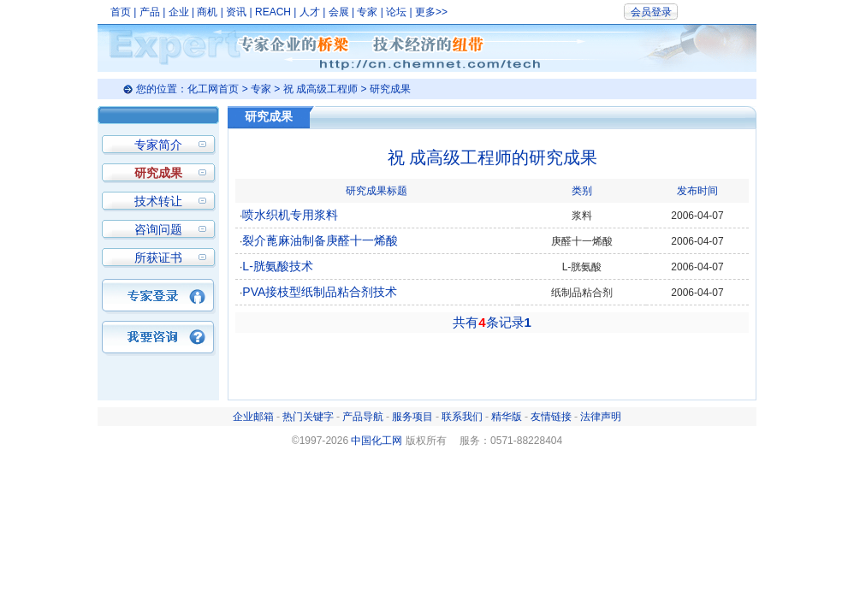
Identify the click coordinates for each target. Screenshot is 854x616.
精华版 (507, 417)
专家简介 (158, 145)
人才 (310, 12)
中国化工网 (377, 441)
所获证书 (158, 258)
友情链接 (551, 417)
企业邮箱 (253, 417)
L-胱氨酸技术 (277, 266)
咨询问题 (158, 229)
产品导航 (363, 417)
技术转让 (158, 201)
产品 (150, 12)
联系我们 (462, 417)
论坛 (396, 12)
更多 (425, 12)
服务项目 (412, 417)
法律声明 (601, 417)
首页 (121, 12)
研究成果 (158, 173)
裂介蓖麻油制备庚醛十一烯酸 (320, 240)
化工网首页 (213, 89)
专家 (367, 12)
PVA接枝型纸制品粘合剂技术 (320, 292)
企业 (179, 12)
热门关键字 (308, 417)
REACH (273, 12)
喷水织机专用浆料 (290, 215)
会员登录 (651, 12)
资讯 (236, 12)
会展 (339, 12)
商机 (207, 12)
